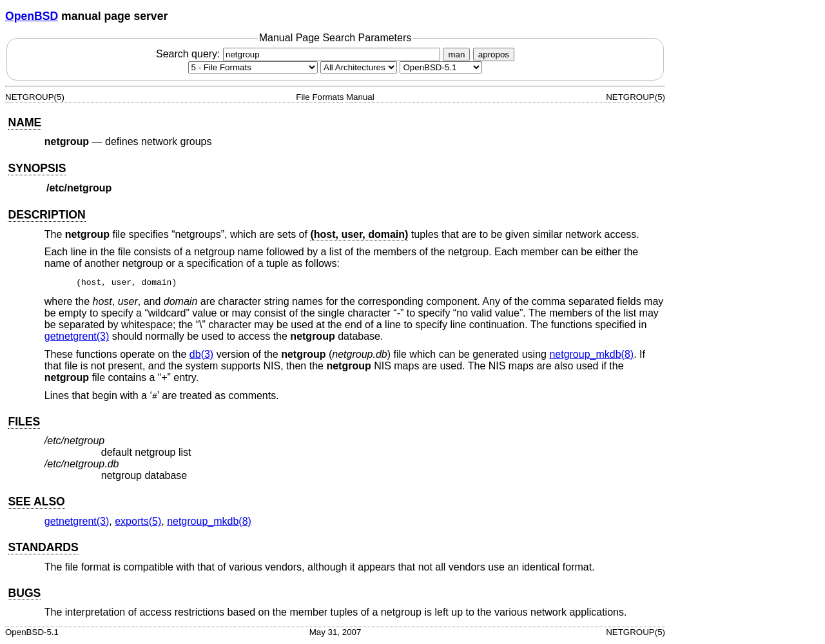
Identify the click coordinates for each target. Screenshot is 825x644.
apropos (494, 54)
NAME (24, 122)
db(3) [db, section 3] (201, 356)
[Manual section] (253, 67)
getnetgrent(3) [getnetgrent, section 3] (77, 338)
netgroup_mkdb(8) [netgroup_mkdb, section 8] (591, 356)
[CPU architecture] (359, 67)
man (456, 54)
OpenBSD (32, 16)
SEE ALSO (36, 503)
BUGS (24, 595)
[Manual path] (441, 67)
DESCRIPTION (46, 215)
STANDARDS (43, 549)
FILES (24, 424)
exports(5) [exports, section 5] (138, 523)
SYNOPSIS (37, 168)
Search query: (300, 54)
